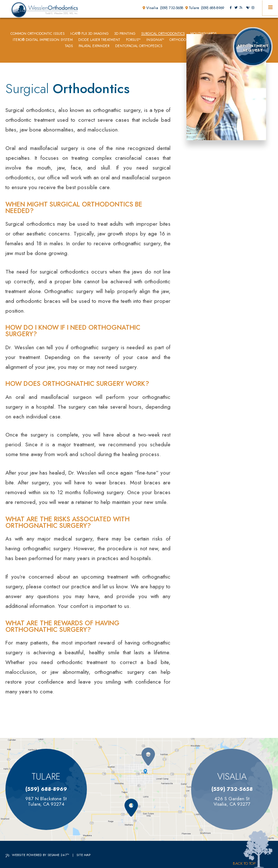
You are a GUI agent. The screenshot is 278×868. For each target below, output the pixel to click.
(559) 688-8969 (212, 8)
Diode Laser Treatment (99, 40)
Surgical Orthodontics (163, 34)
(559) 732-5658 (172, 8)
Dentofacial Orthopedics (139, 46)
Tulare (192, 8)
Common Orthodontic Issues (37, 34)
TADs (69, 46)
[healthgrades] (248, 8)
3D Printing (125, 34)
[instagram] (253, 8)
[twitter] (236, 8)
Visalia (150, 8)
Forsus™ (133, 40)
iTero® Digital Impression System (43, 40)
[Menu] (270, 8)
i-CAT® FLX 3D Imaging (89, 34)
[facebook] (231, 8)
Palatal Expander (94, 46)
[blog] (241, 8)
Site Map (83, 855)
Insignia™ (155, 40)
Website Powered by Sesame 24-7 (37, 855)
